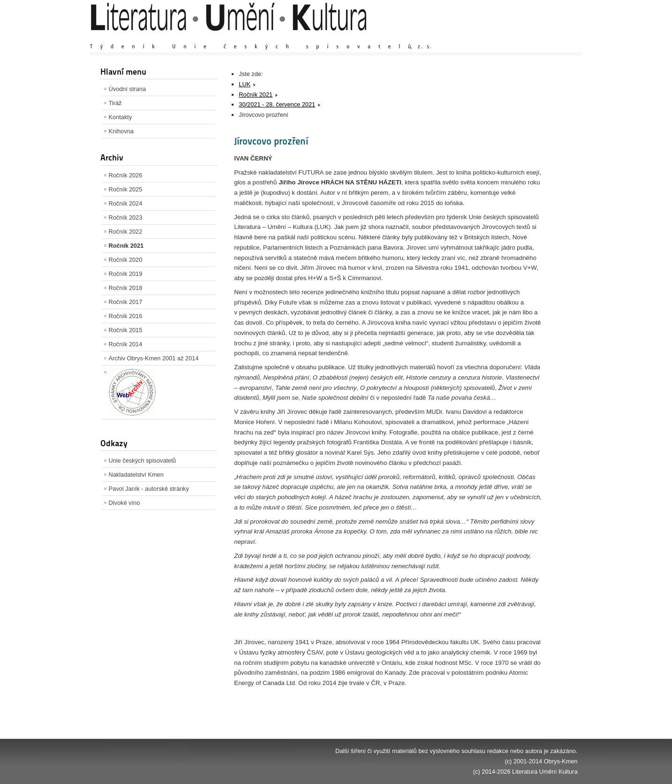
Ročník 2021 (126, 246)
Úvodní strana (128, 89)
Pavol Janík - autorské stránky (149, 489)
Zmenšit (550, 37)
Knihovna (121, 131)
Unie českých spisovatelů (143, 461)
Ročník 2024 (126, 203)
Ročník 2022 (126, 232)
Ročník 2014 (126, 344)
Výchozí (521, 37)
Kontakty (121, 117)
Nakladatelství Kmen (136, 475)
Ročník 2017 (126, 302)
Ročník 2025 (126, 189)
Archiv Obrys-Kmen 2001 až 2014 (154, 358)
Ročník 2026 (126, 175)
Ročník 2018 (126, 288)
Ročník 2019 (126, 274)
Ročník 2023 (126, 217)
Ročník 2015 (126, 330)
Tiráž (115, 103)
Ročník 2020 (126, 260)
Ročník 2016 (126, 316)
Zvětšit (496, 37)
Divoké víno (125, 503)
